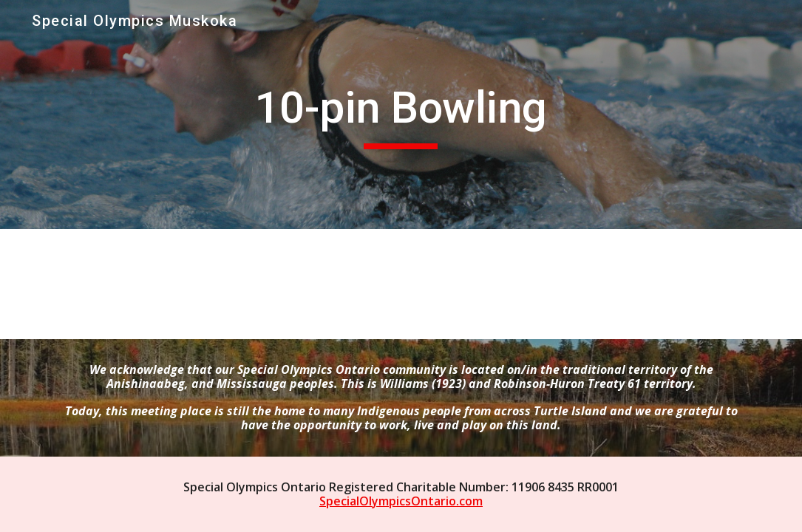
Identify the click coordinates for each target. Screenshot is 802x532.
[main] (401, 115)
